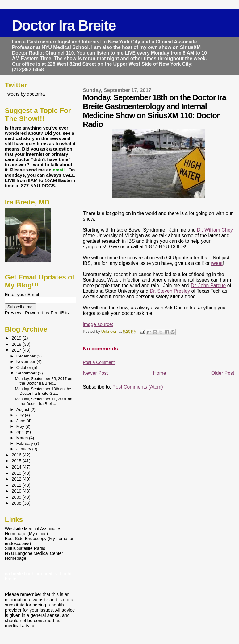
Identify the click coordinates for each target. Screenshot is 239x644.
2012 (17, 479)
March (23, 438)
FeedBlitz (60, 313)
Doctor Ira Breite (64, 25)
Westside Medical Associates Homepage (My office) (33, 531)
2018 (17, 344)
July (21, 415)
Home (160, 373)
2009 (17, 497)
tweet (217, 263)
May (21, 426)
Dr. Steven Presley (169, 291)
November (27, 362)
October (24, 367)
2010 (17, 491)
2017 (17, 350)
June (21, 421)
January (24, 449)
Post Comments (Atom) (138, 387)
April (21, 432)
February (25, 443)
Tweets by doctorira (25, 94)
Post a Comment (99, 362)
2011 (17, 485)
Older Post (223, 373)
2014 (17, 467)
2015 (17, 461)
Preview (13, 313)
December (27, 356)
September (27, 373)
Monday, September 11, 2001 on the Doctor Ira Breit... (44, 401)
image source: (98, 324)
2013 (17, 473)
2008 (17, 503)
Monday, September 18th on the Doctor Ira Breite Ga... (43, 391)
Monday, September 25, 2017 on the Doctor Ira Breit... (44, 381)
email (59, 170)
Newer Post (95, 373)
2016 (17, 455)
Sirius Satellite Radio (25, 548)
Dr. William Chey (215, 230)
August (23, 409)
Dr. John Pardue (208, 285)
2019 (17, 338)
